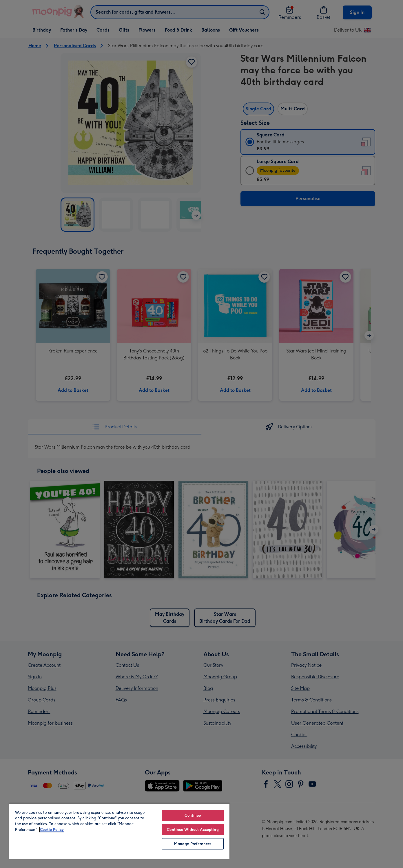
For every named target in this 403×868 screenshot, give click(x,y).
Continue (193, 815)
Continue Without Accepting (193, 830)
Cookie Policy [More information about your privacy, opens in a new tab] (52, 830)
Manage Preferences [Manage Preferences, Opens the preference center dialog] (193, 844)
